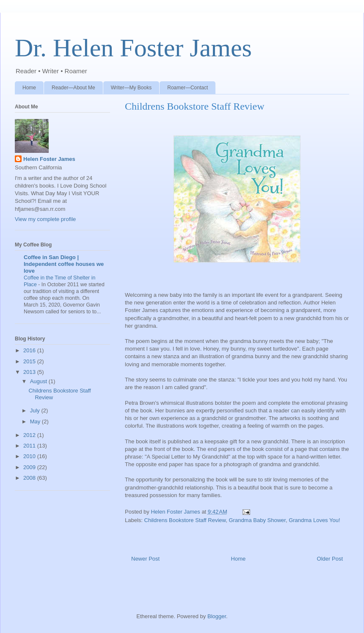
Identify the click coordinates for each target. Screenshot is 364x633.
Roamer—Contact (188, 88)
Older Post (330, 559)
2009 (30, 467)
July (36, 410)
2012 (30, 435)
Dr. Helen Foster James (133, 48)
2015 (30, 361)
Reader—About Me (73, 88)
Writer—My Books (131, 88)
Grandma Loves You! (314, 520)
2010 (30, 456)
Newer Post (145, 559)
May (36, 422)
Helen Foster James (49, 159)
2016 (30, 350)
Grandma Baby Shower (257, 520)
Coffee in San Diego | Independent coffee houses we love (64, 264)
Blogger (217, 616)
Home (29, 88)
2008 (30, 478)
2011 (30, 446)
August (39, 381)
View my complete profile (45, 219)
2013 (30, 372)
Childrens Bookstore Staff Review (185, 520)
